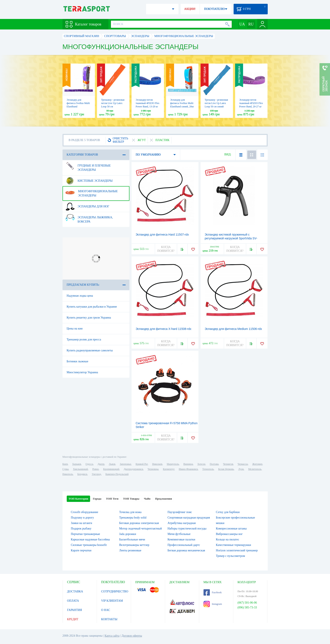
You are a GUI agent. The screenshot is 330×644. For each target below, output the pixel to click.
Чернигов (228, 464)
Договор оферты (132, 636)
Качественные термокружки (234, 545)
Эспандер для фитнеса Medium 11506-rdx (233, 329)
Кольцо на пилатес (228, 539)
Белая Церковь (226, 469)
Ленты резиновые (130, 550)
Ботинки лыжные (78, 361)
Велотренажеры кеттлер (134, 545)
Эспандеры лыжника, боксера (89, 218)
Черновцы (153, 469)
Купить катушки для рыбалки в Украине (92, 307)
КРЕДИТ (73, 619)
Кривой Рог (142, 464)
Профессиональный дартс (184, 545)
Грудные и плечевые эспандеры (88, 166)
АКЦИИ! (190, 9)
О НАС (106, 610)
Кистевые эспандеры (89, 181)
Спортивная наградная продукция (189, 518)
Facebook (213, 592)
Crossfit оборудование (85, 512)
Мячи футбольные (179, 534)
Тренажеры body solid (133, 518)
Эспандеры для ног (87, 207)
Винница (188, 464)
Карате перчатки (81, 550)
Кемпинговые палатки (181, 539)
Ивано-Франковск (188, 469)
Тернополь (208, 469)
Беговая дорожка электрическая (139, 523)
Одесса (89, 464)
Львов (112, 464)
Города (97, 499)
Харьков (77, 464)
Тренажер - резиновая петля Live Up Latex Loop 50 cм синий (216, 103)
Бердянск (82, 474)
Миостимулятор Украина (82, 372)
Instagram (213, 604)
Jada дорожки (128, 534)
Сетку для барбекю (228, 512)
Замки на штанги (82, 523)
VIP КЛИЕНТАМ (112, 601)
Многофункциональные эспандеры (92, 192)
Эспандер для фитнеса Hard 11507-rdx (162, 235)
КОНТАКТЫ (109, 619)
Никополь (68, 474)
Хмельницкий (81, 469)
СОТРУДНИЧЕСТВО (115, 591)
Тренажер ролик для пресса (84, 339)
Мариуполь (173, 464)
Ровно (96, 469)
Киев (65, 464)
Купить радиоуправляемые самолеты (90, 350)
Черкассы (243, 464)
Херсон (201, 464)
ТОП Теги (112, 499)
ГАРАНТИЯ (75, 610)
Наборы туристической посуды (187, 529)
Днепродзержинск (134, 469)
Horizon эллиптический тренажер (237, 550)
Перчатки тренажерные (86, 534)
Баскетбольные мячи (132, 539)
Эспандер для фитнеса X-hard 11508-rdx (164, 329)
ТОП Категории (79, 499)
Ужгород (96, 474)
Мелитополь (255, 469)
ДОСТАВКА (75, 591)
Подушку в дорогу (82, 518)
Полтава (214, 464)
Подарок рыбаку (81, 529)
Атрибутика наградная (182, 523)
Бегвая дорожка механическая (186, 550)
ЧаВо (147, 499)
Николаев (157, 464)
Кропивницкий (111, 469)
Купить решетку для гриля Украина (89, 318)
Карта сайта (112, 636)
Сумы (66, 469)
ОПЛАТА (73, 601)
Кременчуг (169, 469)
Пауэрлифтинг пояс (180, 512)
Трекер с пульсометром (230, 556)
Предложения (164, 499)
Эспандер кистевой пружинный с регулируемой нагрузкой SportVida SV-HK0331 (231, 238)
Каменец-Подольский (117, 474)
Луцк (241, 469)
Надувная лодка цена (80, 296)
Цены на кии (75, 329)
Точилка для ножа (130, 512)
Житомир (257, 464)
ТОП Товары (131, 499)
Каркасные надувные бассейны (90, 539)
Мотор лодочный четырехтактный (140, 529)
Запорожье (125, 464)
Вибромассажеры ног (229, 534)
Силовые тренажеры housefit (89, 545)
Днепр (101, 464)
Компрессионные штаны (231, 529)
